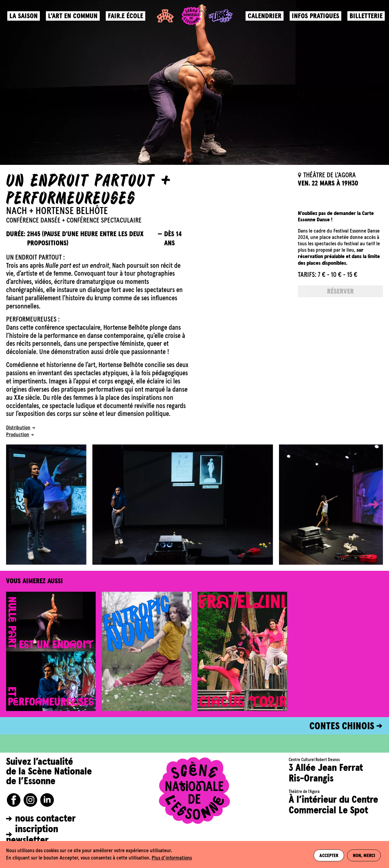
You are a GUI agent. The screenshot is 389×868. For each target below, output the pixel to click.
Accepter (327, 855)
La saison (25, 20)
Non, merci (365, 855)
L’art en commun (75, 20)
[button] (369, 505)
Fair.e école (127, 20)
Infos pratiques (314, 20)
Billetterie (364, 20)
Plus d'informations (172, 858)
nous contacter (45, 819)
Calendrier (263, 20)
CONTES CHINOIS (342, 727)
